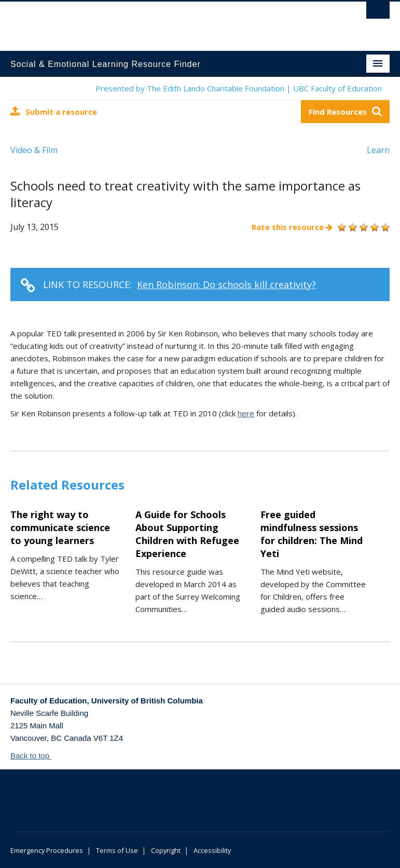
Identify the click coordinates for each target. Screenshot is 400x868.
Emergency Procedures (47, 850)
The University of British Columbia (171, 21)
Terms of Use (117, 850)
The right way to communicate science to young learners (60, 527)
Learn (378, 150)
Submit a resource (54, 111)
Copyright (166, 850)
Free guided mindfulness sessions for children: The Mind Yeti (312, 534)
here (246, 413)
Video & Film (34, 150)
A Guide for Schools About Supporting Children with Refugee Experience (187, 534)
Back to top (35, 756)
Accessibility (212, 850)
